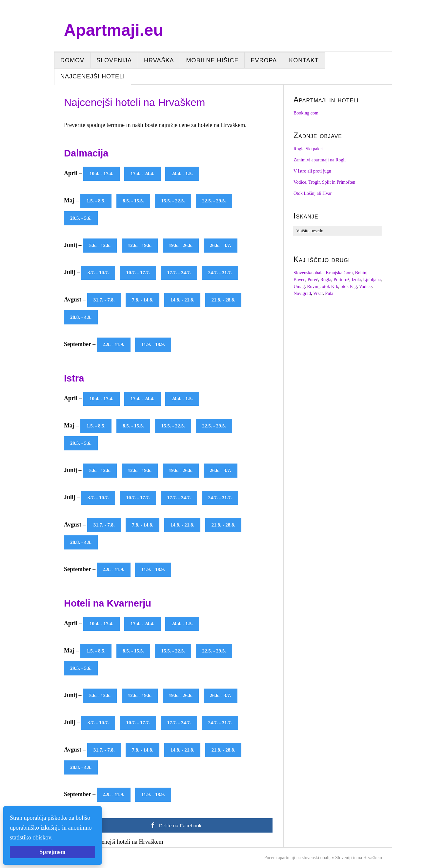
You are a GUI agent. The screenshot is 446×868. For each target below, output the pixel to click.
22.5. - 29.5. (214, 201)
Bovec (299, 280)
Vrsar (318, 293)
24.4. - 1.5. (182, 174)
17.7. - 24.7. (179, 273)
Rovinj (313, 287)
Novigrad (302, 293)
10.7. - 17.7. (138, 273)
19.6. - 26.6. (181, 245)
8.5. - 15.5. (133, 201)
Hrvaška (159, 60)
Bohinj (361, 273)
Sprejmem (52, 852)
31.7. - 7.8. (104, 300)
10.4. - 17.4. (101, 174)
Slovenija (114, 60)
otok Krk (330, 287)
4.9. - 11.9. (114, 344)
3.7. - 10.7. (98, 273)
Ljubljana (372, 280)
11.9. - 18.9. (153, 344)
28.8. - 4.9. (81, 317)
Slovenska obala (308, 273)
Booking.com (306, 113)
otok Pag (349, 287)
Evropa (264, 60)
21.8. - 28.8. (223, 300)
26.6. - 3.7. (221, 245)
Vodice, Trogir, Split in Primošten (324, 182)
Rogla (326, 280)
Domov (72, 60)
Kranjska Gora (339, 273)
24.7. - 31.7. (220, 273)
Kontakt (304, 60)
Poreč (313, 280)
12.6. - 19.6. (140, 245)
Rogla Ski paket (308, 149)
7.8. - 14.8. (142, 300)
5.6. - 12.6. (100, 245)
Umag (299, 287)
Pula (329, 293)
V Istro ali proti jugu (312, 171)
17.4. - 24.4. (142, 174)
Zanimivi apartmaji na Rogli (320, 160)
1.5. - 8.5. (96, 201)
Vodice (365, 287)
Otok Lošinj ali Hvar (313, 193)
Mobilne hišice (212, 60)
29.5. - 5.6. (81, 218)
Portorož (341, 280)
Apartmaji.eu (114, 30)
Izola (356, 280)
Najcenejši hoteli (93, 76)
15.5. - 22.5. (173, 201)
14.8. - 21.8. (182, 300)
